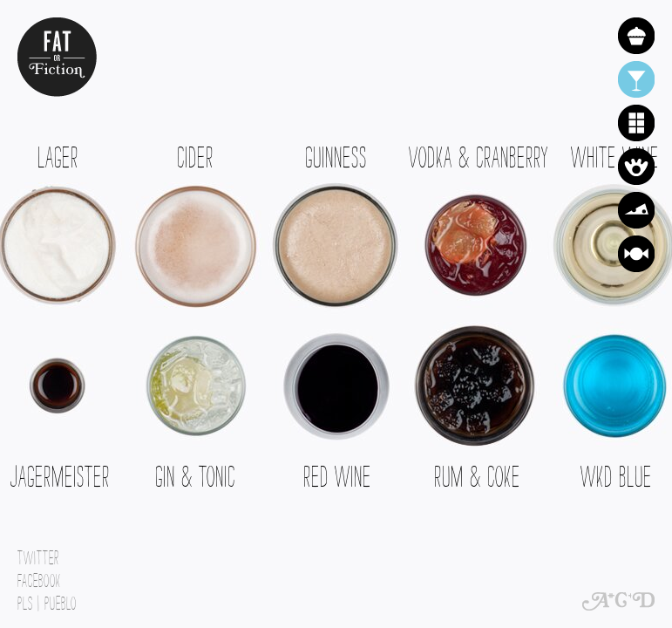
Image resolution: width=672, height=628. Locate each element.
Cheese (636, 210)
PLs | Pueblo (47, 599)
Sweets (636, 254)
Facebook (39, 577)
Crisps (636, 167)
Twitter (38, 554)
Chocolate (636, 123)
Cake (636, 36)
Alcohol (636, 79)
